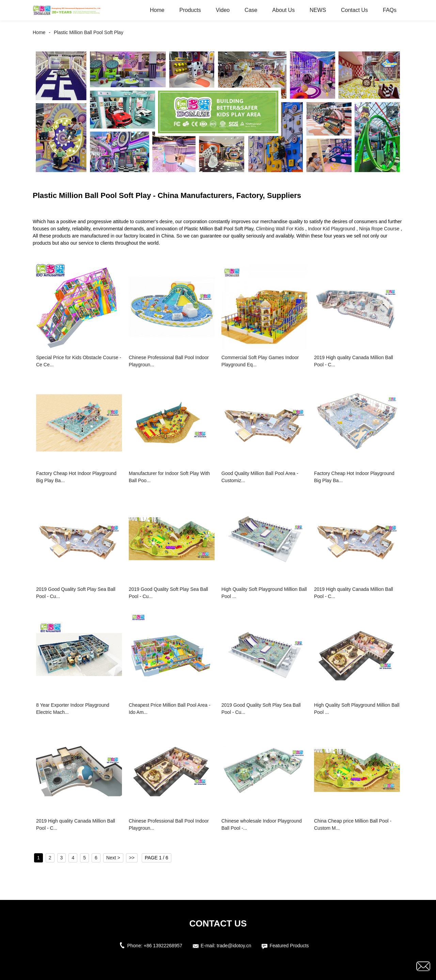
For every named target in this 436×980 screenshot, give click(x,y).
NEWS (318, 10)
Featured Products (289, 946)
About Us (283, 10)
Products (190, 10)
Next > (113, 858)
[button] (392, 112)
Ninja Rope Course (379, 229)
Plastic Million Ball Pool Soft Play (89, 32)
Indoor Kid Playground (332, 229)
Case (251, 10)
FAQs (390, 10)
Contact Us (354, 10)
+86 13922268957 (163, 946)
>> (132, 858)
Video (223, 10)
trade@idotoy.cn (234, 946)
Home (157, 10)
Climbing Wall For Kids (280, 229)
